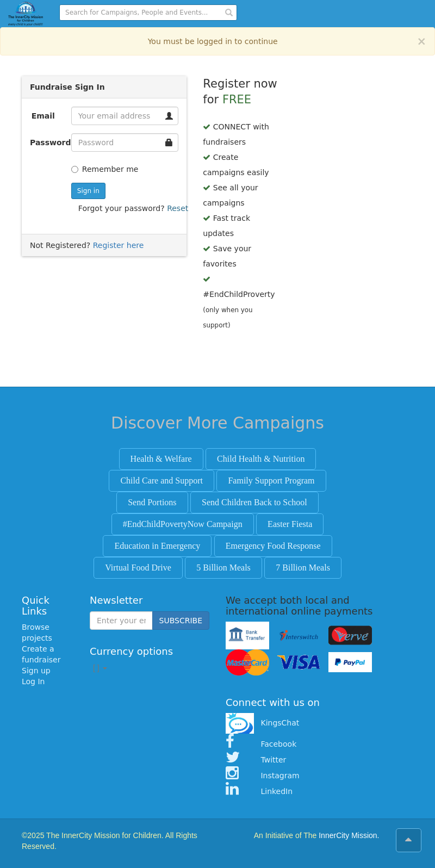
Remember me (105, 169)
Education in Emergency (157, 546)
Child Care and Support (161, 480)
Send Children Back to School (254, 502)
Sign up (36, 671)
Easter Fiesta (290, 524)
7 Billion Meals (303, 568)
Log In (33, 681)
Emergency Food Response (273, 546)
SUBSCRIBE (181, 621)
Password (46, 142)
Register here (119, 245)
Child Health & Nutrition (261, 459)
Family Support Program (271, 480)
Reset (178, 208)
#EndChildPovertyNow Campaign (183, 524)
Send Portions (152, 502)
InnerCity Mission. (349, 835)
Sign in (88, 191)
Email (43, 116)
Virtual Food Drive (138, 568)
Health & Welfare (161, 459)
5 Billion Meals (223, 568)
